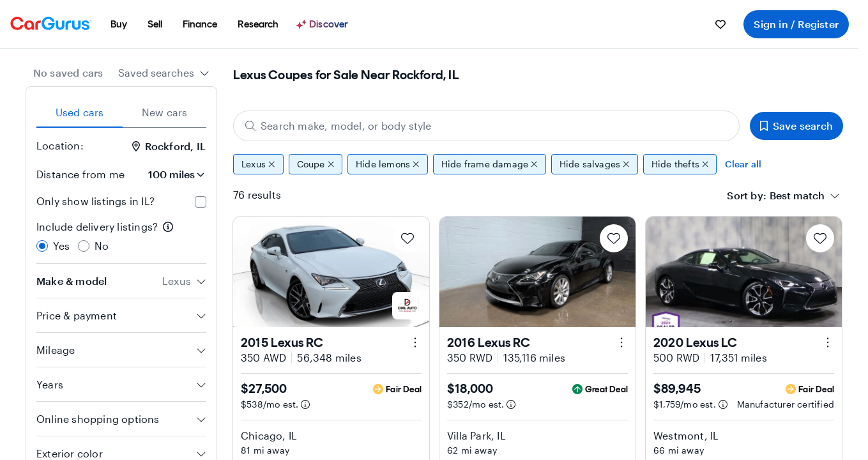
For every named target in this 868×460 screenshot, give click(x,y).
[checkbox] (201, 202)
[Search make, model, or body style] (486, 126)
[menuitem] (119, 24)
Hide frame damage (490, 164)
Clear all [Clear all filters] (743, 164)
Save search (796, 126)
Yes (62, 246)
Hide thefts (680, 164)
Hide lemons (388, 164)
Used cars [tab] (80, 112)
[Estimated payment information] (305, 404)
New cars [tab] (165, 112)
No (102, 246)
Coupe (316, 164)
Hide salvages (595, 164)
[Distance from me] (171, 174)
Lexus (258, 164)
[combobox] (164, 73)
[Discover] (324, 24)
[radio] (42, 246)
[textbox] (797, 195)
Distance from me (80, 174)
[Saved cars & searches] (720, 24)
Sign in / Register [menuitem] (796, 24)
